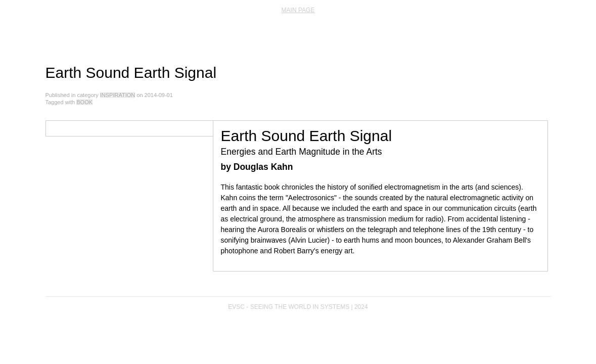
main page (298, 10)
